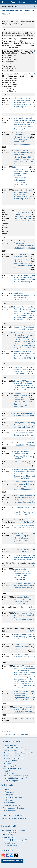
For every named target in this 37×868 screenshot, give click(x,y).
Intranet (7, 761)
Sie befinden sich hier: (9, 6)
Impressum (13, 734)
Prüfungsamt (8, 795)
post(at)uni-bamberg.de (16, 840)
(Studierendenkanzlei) (12, 768)
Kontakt (4, 734)
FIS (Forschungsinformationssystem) (17, 753)
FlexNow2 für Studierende (13, 756)
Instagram (3, 855)
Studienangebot (10, 811)
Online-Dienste (9, 766)
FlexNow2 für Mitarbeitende (14, 758)
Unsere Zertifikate (10, 846)
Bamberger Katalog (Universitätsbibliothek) (12, 747)
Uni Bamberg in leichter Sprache (14, 818)
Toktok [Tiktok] (16, 855)
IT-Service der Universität (13, 797)
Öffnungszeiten (9, 792)
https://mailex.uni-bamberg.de (15, 776)
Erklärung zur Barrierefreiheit (13, 815)
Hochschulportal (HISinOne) (14, 750)
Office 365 (7, 763)
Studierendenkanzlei (11, 803)
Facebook (7, 855)
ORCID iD (5, 14)
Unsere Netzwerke (10, 843)
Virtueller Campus (10, 781)
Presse (6, 789)
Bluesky (12, 855)
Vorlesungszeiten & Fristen (14, 808)
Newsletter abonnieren (11, 861)
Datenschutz (24, 734)
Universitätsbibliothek (12, 805)
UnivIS (6, 771)
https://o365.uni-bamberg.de (14, 778)
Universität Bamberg (19, 2)
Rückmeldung (9, 800)
